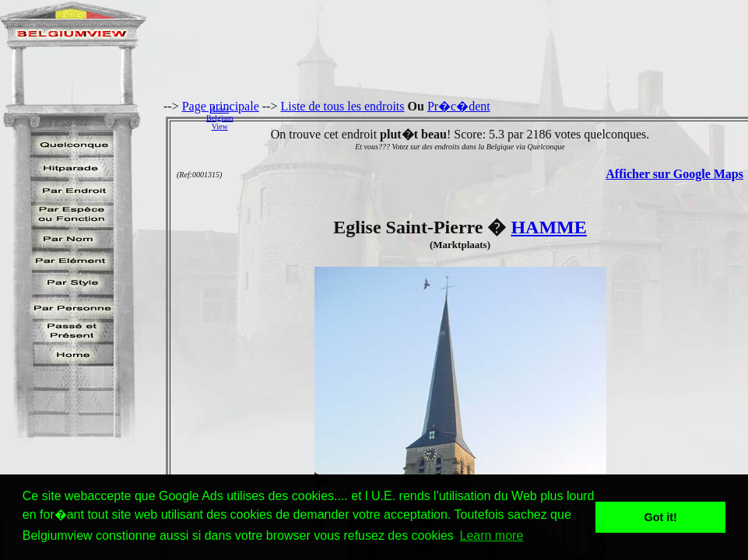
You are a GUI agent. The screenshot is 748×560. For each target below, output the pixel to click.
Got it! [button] (661, 517)
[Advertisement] (495, 117)
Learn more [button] (491, 535)
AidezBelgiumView (219, 118)
